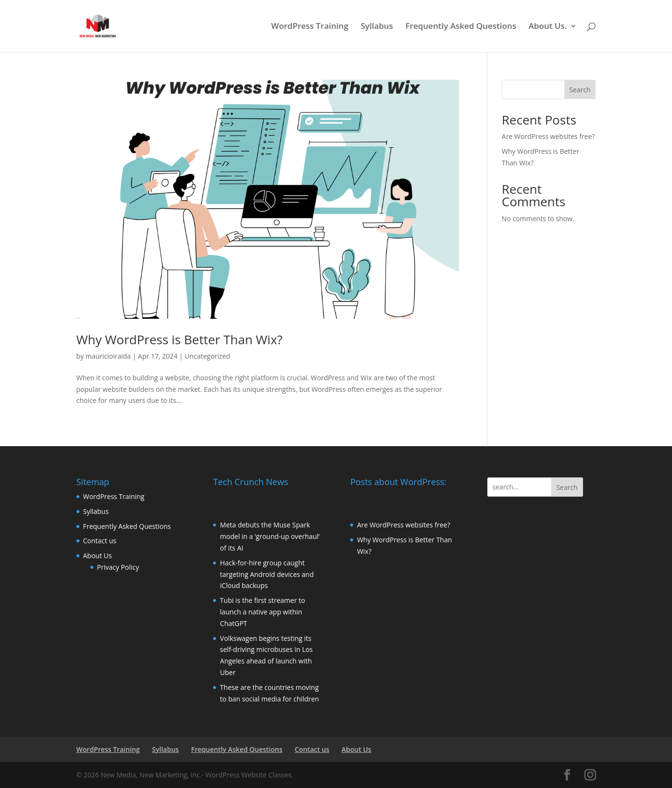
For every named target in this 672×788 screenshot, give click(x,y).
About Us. (548, 27)
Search (580, 90)
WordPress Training (310, 27)
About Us (98, 556)
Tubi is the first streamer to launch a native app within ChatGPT (262, 612)
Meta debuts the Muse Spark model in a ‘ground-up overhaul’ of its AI (270, 536)
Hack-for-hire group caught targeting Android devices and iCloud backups (267, 574)
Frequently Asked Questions (461, 27)
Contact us (100, 541)
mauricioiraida (108, 356)
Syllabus (377, 27)
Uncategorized (207, 356)
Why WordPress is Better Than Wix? (180, 339)
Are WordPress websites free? (548, 136)
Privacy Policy (118, 567)
